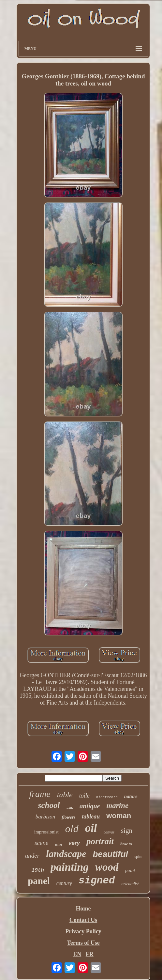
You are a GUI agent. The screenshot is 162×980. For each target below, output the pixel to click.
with (70, 808)
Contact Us (83, 920)
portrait (100, 841)
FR (90, 954)
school (49, 805)
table (65, 795)
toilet (58, 845)
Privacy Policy (83, 931)
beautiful (110, 854)
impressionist (46, 832)
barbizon (45, 817)
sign (127, 831)
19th (38, 870)
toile (84, 796)
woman (119, 816)
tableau (91, 817)
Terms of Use (83, 943)
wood (107, 867)
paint (130, 870)
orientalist (130, 884)
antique (90, 806)
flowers (68, 817)
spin (138, 857)
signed (97, 881)
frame (40, 794)
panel (39, 881)
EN (77, 954)
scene (41, 843)
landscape (66, 854)
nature (131, 796)
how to (126, 844)
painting (70, 867)
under (32, 856)
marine (117, 806)
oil (91, 828)
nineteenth (107, 797)
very (74, 843)
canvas (109, 832)
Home (83, 909)
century (64, 883)
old (72, 829)
